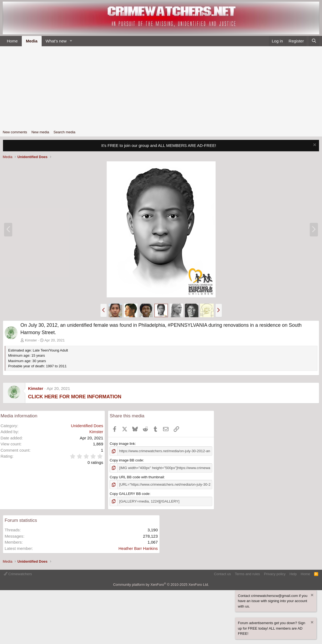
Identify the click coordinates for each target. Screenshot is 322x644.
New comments (15, 132)
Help (293, 573)
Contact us (222, 573)
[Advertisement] (161, 87)
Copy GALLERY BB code (130, 493)
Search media (65, 132)
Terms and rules (247, 573)
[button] (71, 41)
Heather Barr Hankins (138, 548)
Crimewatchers (18, 573)
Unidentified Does (87, 426)
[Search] (314, 41)
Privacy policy (275, 573)
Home (12, 41)
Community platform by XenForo (161, 584)
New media (40, 132)
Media (32, 41)
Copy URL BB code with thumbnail (137, 477)
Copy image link (122, 444)
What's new (56, 41)
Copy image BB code (126, 460)
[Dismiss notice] (314, 145)
